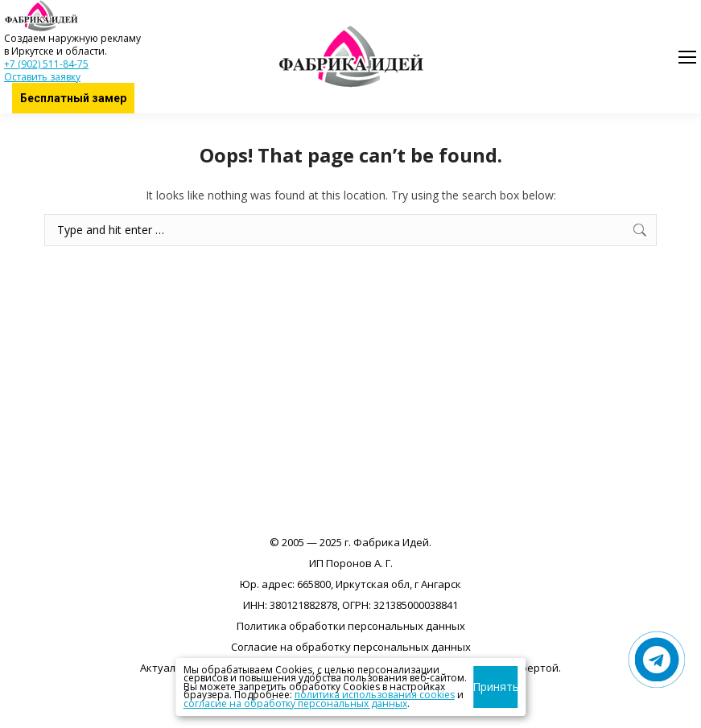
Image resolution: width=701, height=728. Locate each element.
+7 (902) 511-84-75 (46, 64)
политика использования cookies (375, 695)
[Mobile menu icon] (687, 57)
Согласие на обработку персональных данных (351, 647)
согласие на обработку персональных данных (295, 703)
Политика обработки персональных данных (351, 626)
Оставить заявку (42, 77)
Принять (495, 687)
